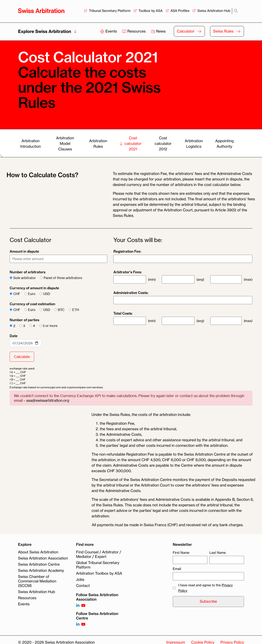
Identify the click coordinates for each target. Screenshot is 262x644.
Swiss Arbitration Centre (39, 564)
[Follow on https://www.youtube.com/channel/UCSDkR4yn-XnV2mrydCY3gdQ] (83, 606)
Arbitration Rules (98, 144)
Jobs (80, 580)
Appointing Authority (225, 144)
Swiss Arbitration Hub (214, 11)
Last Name (218, 553)
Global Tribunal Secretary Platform (98, 565)
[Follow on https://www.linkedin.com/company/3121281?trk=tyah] (78, 606)
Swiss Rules (223, 31)
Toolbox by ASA (150, 11)
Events (109, 31)
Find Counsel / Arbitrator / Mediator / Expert (99, 554)
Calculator (186, 31)
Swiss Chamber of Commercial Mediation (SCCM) (37, 581)
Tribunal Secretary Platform (110, 11)
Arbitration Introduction (30, 144)
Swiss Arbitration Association (43, 558)
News (158, 31)
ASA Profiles (180, 11)
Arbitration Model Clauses (65, 144)
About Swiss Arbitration (38, 552)
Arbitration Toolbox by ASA (99, 573)
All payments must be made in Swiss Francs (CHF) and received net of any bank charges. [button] (167, 525)
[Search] (236, 11)
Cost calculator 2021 (130, 144)
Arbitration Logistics (194, 144)
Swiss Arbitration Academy (41, 571)
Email (177, 569)
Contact (83, 586)
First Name (181, 553)
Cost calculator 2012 (163, 144)
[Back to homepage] (41, 11)
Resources (134, 31)
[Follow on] (78, 624)
